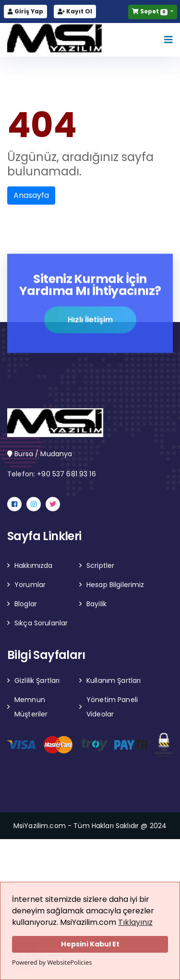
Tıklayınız (135, 922)
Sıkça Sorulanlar (41, 623)
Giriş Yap (25, 11)
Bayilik (96, 604)
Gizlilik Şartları (37, 680)
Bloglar (26, 604)
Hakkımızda (33, 565)
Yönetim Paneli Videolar (112, 707)
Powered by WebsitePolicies (52, 962)
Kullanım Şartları (114, 680)
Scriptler (100, 565)
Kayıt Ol (75, 11)
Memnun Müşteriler (31, 707)
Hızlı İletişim (90, 320)
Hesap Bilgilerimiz (115, 585)
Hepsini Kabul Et (90, 944)
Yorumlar (30, 585)
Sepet (150, 11)
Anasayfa (31, 195)
